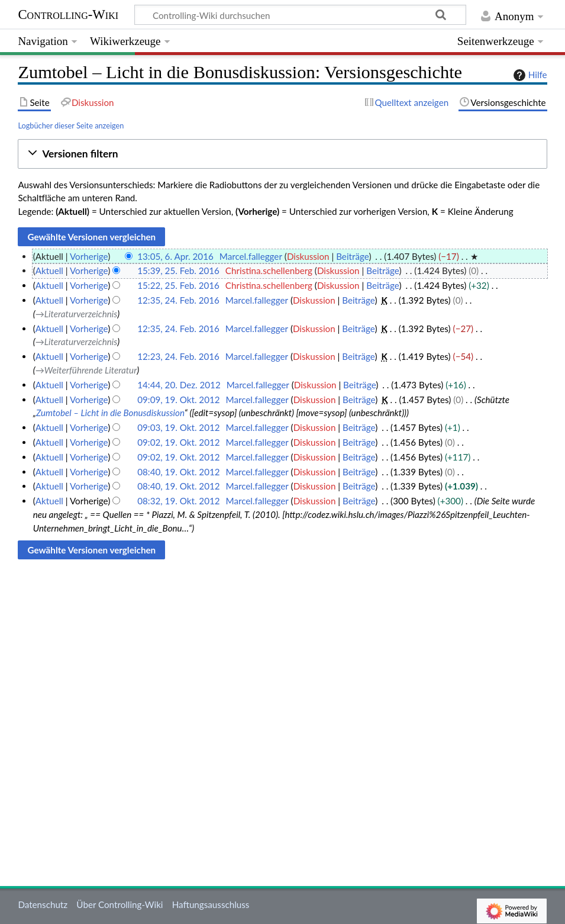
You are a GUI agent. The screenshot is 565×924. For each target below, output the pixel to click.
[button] (282, 154)
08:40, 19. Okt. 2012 (178, 472)
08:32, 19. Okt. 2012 (178, 501)
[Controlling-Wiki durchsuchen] (301, 15)
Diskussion (308, 256)
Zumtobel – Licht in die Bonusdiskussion (110, 413)
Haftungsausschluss (211, 904)
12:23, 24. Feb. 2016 (178, 356)
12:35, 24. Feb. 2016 (178, 300)
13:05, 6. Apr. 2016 (175, 256)
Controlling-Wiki (68, 15)
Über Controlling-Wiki (120, 904)
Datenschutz (43, 904)
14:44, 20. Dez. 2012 (179, 385)
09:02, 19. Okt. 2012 (178, 442)
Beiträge (352, 256)
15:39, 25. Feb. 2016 (178, 271)
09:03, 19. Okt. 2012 (178, 427)
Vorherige (89, 256)
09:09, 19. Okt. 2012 (178, 400)
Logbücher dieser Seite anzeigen (71, 125)
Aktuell (49, 271)
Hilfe (529, 75)
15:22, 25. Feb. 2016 (178, 285)
